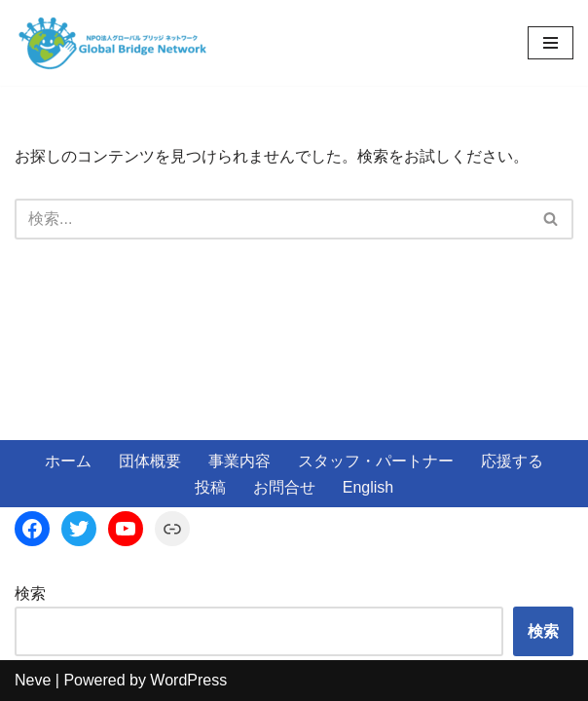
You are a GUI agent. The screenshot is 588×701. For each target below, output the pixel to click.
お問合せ (284, 487)
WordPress (188, 680)
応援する (512, 461)
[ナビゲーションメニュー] (551, 43)
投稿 (210, 487)
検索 (30, 593)
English (368, 487)
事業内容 (239, 461)
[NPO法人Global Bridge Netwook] (112, 43)
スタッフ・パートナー (376, 461)
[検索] (272, 219)
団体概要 (150, 461)
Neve (33, 680)
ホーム (68, 461)
